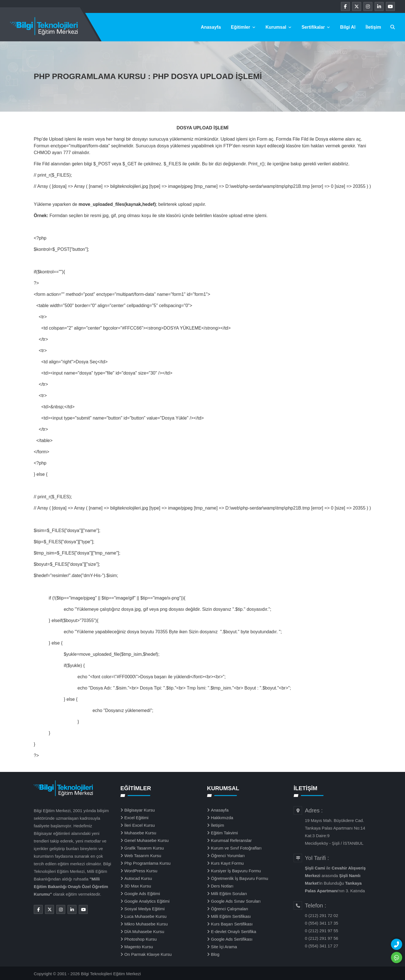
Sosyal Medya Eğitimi (144, 909)
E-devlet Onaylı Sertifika (234, 931)
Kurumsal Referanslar (231, 840)
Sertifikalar (316, 27)
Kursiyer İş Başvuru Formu (236, 871)
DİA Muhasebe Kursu (144, 931)
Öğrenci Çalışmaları (230, 909)
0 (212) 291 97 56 (321, 938)
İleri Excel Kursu (139, 825)
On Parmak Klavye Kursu (148, 954)
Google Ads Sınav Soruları (236, 901)
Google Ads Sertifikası (232, 939)
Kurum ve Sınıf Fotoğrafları (236, 848)
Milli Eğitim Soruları (229, 894)
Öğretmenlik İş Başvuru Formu (239, 878)
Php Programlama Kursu (147, 863)
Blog (215, 954)
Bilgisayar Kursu (139, 810)
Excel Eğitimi (136, 818)
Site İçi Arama (224, 947)
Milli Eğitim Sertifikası (231, 916)
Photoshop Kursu (140, 939)
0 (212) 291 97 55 (321, 931)
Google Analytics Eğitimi (147, 901)
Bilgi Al (348, 27)
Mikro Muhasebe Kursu (146, 924)
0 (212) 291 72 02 (321, 915)
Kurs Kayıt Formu (227, 863)
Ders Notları (222, 886)
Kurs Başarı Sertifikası (232, 924)
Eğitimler (243, 27)
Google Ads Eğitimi (142, 894)
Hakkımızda (222, 818)
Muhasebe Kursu (140, 833)
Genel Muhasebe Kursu (147, 840)
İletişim (373, 27)
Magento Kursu (139, 947)
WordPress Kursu (141, 871)
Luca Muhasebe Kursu (145, 916)
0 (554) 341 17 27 (321, 946)
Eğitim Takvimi (224, 833)
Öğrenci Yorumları (228, 856)
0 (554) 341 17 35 (321, 923)
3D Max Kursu (138, 886)
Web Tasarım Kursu (143, 856)
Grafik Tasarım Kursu (144, 848)
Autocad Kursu (138, 878)
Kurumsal (278, 27)
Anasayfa (211, 27)
